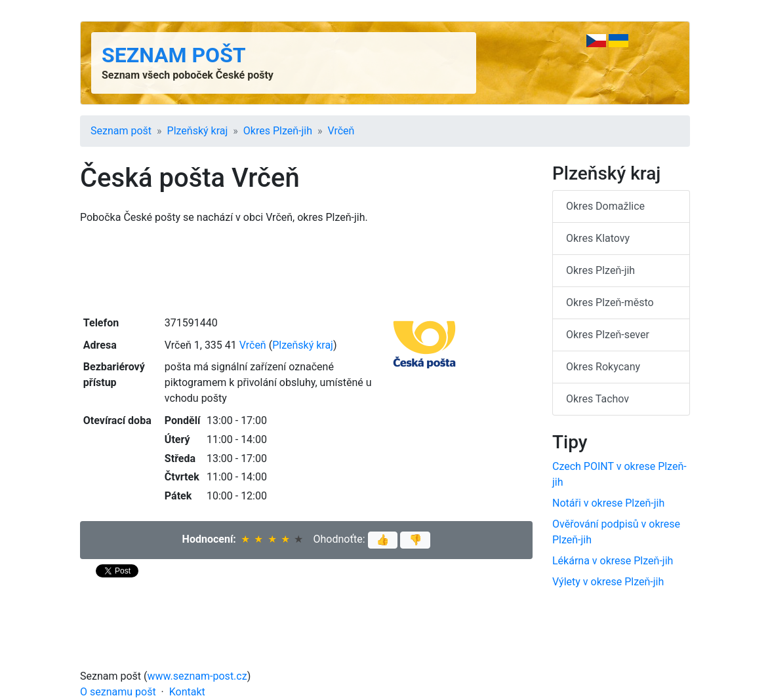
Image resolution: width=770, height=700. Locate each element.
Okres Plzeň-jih (278, 131)
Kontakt (187, 692)
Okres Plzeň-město (610, 302)
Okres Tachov (598, 399)
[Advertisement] (306, 269)
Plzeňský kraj (198, 131)
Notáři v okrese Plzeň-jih (608, 503)
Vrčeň (341, 131)
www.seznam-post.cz (197, 676)
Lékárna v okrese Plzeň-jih (613, 561)
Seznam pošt (174, 55)
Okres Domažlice (605, 206)
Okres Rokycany (603, 367)
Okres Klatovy (598, 238)
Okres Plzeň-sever (608, 335)
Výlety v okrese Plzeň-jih (608, 582)
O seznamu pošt (118, 692)
